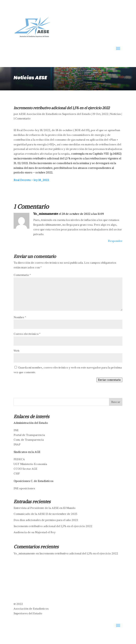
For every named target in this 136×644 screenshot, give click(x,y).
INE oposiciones (24, 488)
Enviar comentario (109, 380)
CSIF (17, 474)
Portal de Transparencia (29, 435)
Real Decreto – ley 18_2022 (31, 180)
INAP (17, 444)
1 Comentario (22, 118)
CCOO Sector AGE (25, 469)
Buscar (116, 402)
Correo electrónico (27, 334)
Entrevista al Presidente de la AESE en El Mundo (45, 508)
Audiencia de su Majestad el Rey (35, 532)
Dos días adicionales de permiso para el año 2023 (46, 520)
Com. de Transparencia (29, 440)
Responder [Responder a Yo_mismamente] (115, 241)
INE (16, 430)
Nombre (20, 317)
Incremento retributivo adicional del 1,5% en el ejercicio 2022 (53, 526)
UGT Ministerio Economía (30, 464)
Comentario (22, 275)
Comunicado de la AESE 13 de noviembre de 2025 (45, 514)
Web (16, 351)
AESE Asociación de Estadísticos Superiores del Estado (55, 114)
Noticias (115, 114)
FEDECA (19, 459)
